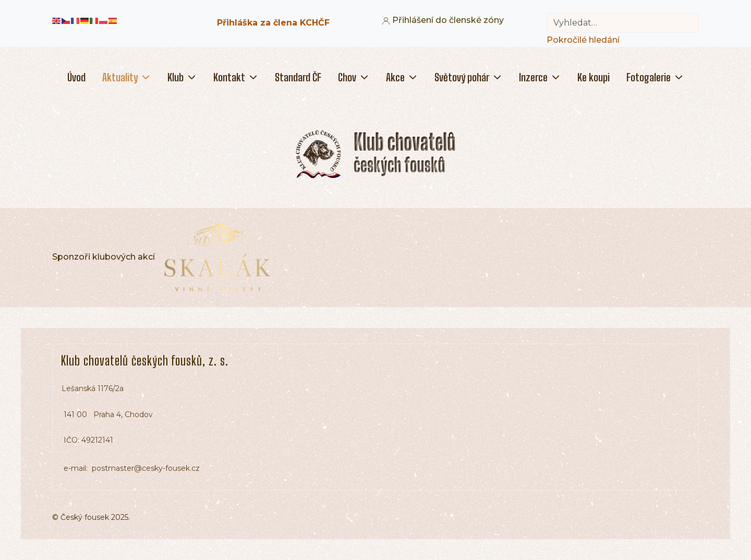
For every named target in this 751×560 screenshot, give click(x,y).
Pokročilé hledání (583, 40)
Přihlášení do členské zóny (443, 20)
